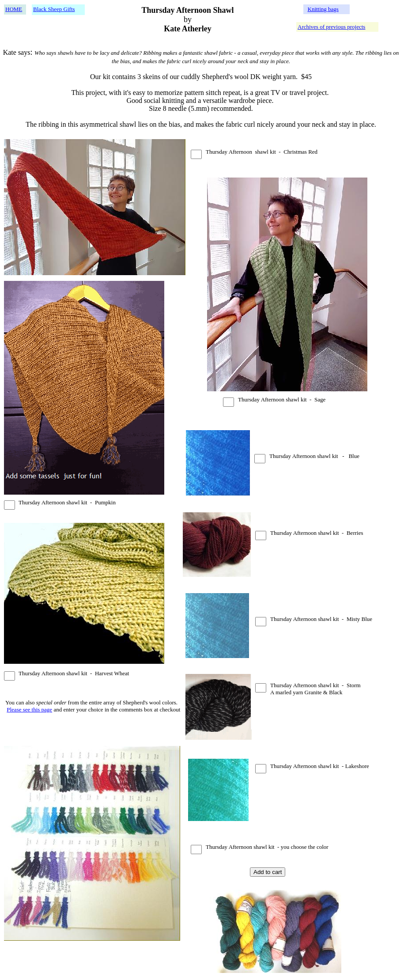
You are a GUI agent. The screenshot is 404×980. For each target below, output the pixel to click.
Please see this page (29, 709)
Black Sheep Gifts (54, 9)
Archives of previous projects (331, 27)
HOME (14, 9)
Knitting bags (323, 9)
